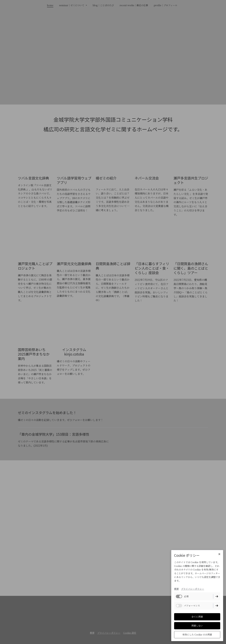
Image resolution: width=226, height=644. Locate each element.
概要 (176, 589)
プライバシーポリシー (193, 589)
